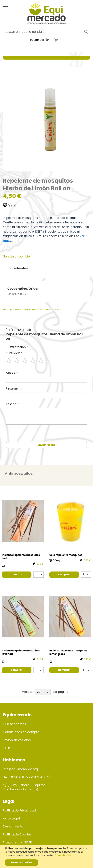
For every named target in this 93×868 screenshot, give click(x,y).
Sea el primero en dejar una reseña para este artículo (32, 310)
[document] (47, 856)
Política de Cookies (17, 835)
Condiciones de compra (21, 732)
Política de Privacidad (19, 811)
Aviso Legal (11, 819)
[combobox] (42, 32)
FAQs (7, 748)
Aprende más (63, 856)
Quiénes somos (14, 724)
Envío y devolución (17, 740)
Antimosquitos (19, 474)
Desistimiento (13, 827)
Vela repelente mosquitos (66, 555)
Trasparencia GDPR (17, 842)
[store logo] (46, 13)
